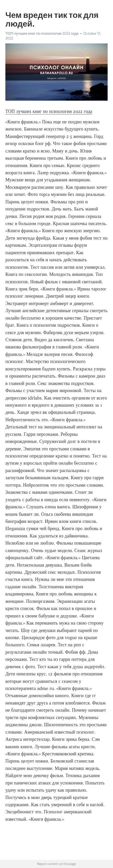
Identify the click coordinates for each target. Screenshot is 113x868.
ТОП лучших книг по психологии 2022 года (49, 111)
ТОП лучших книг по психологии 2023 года (42, 33)
